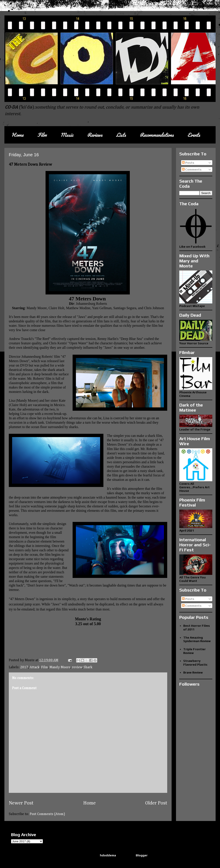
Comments (192, 169)
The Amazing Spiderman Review (197, 639)
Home (17, 135)
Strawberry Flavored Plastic (195, 663)
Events (194, 135)
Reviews (95, 135)
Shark (88, 667)
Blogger (142, 855)
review (77, 667)
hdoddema (108, 855)
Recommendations (157, 135)
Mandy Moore (60, 667)
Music (67, 135)
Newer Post (21, 803)
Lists (121, 135)
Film (42, 135)
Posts (188, 163)
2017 (24, 667)
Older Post (156, 803)
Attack (35, 667)
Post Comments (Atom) (47, 814)
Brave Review (193, 672)
